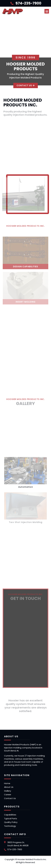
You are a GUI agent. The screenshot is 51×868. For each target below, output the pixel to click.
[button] (47, 11)
